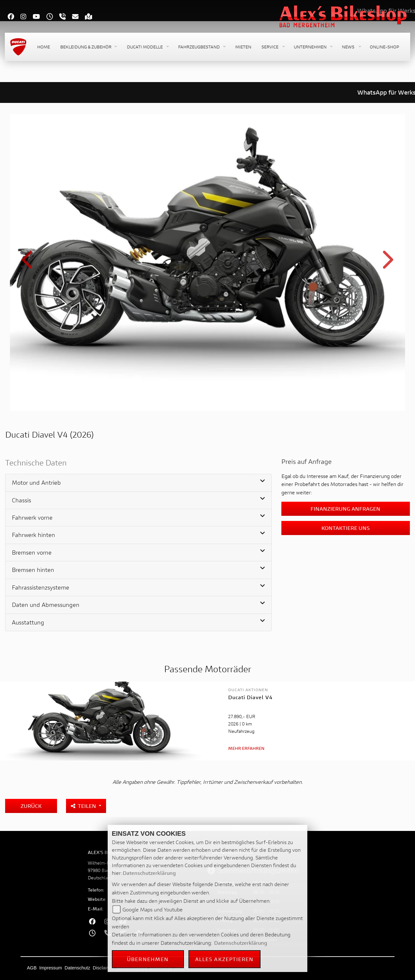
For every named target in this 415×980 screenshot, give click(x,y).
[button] (88, 47)
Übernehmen (148, 959)
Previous (28, 263)
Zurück (31, 806)
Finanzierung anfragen (345, 509)
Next (387, 263)
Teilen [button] (84, 806)
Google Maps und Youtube (153, 909)
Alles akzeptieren (224, 959)
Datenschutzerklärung (149, 873)
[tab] (138, 483)
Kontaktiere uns (346, 528)
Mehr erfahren (246, 748)
